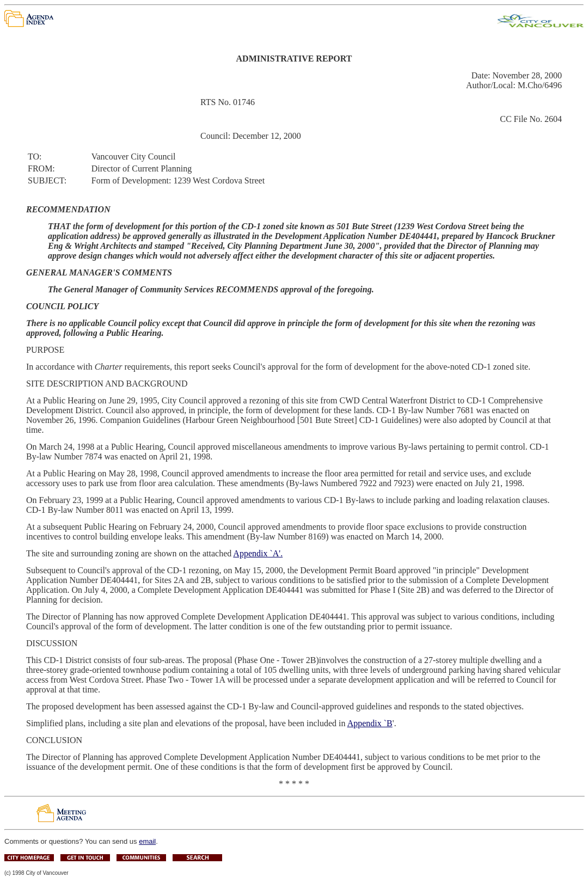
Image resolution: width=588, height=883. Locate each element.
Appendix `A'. (258, 553)
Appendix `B (370, 723)
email (147, 841)
